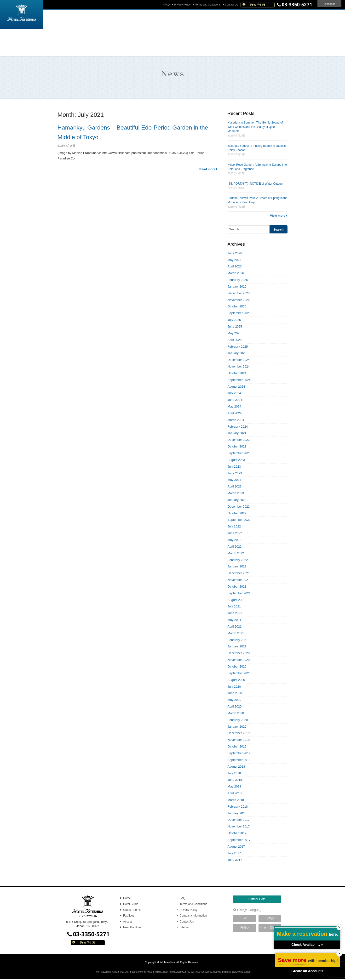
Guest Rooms (132, 910)
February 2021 (238, 640)
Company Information (193, 916)
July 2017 (234, 853)
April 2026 (235, 266)
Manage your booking (142, 49)
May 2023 (234, 480)
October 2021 (237, 586)
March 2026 (236, 273)
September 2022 (239, 520)
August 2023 (236, 460)
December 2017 (239, 820)
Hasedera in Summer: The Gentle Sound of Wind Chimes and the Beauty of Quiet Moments (255, 127)
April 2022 (235, 547)
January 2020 (237, 727)
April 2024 (235, 413)
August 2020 (236, 680)
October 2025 (237, 306)
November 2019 (239, 740)
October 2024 (237, 373)
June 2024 (235, 400)
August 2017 (236, 847)
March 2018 (236, 800)
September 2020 (239, 673)
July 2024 (234, 393)
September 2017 (239, 840)
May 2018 (234, 786)
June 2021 (235, 613)
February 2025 (238, 347)
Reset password (173, 49)
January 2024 (237, 433)
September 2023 (239, 453)
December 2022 (239, 507)
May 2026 (234, 260)
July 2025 (234, 320)
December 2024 (239, 360)
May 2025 (234, 333)
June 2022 (235, 533)
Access (128, 922)
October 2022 (237, 513)
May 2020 (234, 700)
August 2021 (236, 600)
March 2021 (236, 633)
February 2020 (238, 720)
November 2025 (239, 300)
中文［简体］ (270, 928)
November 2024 (239, 366)
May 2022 (234, 540)
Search (225, 40)
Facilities (129, 916)
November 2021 (239, 580)
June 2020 (235, 693)
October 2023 (237, 446)
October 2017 (237, 833)
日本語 (270, 918)
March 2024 (236, 420)
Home (127, 898)
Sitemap (185, 927)
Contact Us (232, 5)
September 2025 (239, 313)
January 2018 (237, 813)
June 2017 (235, 860)
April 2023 (235, 486)
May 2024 (234, 406)
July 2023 (234, 467)
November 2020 (239, 660)
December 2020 (239, 653)
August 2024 (236, 387)
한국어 (245, 928)
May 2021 (234, 620)
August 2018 (236, 767)
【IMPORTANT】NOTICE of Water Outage (255, 184)
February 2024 (238, 427)
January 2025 (237, 353)
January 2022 (237, 566)
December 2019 (239, 733)
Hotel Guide (131, 904)
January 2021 (237, 646)
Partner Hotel (257, 899)
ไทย (245, 918)
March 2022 (236, 553)
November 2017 (239, 826)
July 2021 (234, 606)
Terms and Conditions (208, 5)
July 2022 (234, 526)
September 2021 (239, 593)
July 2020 (234, 687)
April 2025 (235, 340)
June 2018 (235, 780)
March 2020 (236, 713)
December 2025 (239, 293)
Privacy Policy (182, 5)
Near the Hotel (132, 927)
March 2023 (236, 493)
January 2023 (237, 500)
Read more (208, 169)
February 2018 (238, 807)
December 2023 (239, 440)
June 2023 (235, 473)
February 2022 (238, 560)
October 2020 (237, 666)
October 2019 (237, 746)
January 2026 (237, 286)
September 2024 (239, 380)
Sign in (195, 49)
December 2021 (239, 573)
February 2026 (238, 280)
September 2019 (239, 753)
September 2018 (239, 760)
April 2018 (235, 793)
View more (279, 216)
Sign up (212, 49)
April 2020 (235, 706)
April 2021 (235, 626)
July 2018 (234, 773)
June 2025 (235, 326)
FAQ (167, 5)
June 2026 (235, 253)
